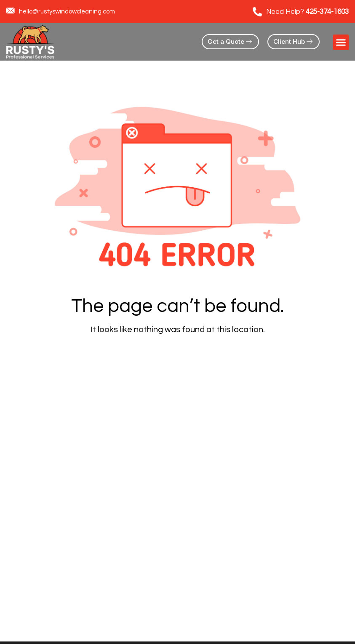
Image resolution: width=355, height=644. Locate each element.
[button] (341, 43)
